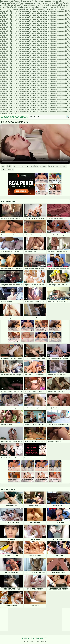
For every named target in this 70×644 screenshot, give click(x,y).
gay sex (16, 166)
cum (65, 166)
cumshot (59, 166)
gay (3, 166)
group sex (43, 166)
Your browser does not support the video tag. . (35, 144)
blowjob (9, 166)
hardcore (51, 166)
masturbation (34, 166)
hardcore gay (24, 166)
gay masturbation (7, 169)
